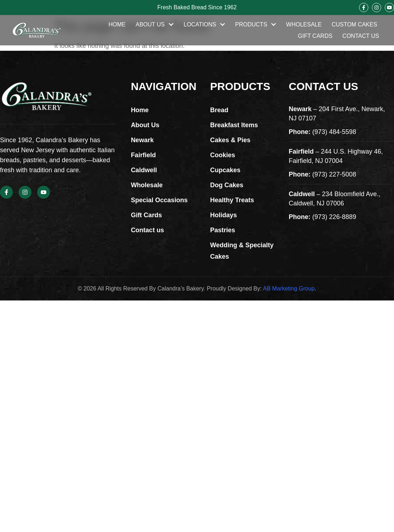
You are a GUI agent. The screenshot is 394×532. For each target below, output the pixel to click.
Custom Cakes (354, 24)
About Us (155, 25)
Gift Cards (315, 36)
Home (117, 24)
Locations (204, 25)
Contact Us (361, 36)
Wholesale (304, 24)
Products (256, 25)
